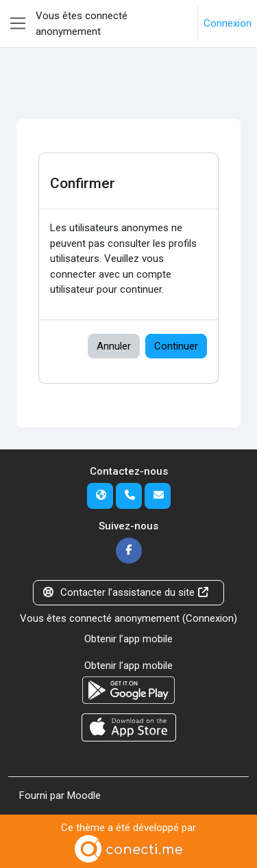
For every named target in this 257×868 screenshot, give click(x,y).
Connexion (228, 23)
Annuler (114, 346)
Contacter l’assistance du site (126, 592)
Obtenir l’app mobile (128, 639)
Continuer (176, 346)
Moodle (84, 795)
